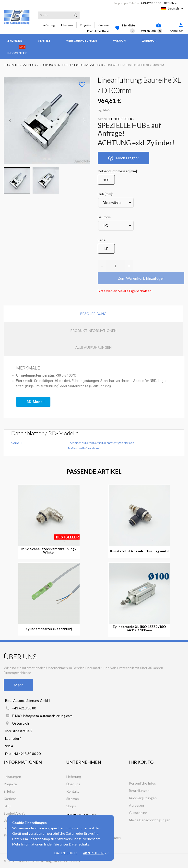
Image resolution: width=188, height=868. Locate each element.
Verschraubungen (82, 41)
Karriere (103, 25)
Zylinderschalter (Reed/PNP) (49, 629)
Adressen (136, 805)
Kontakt (73, 791)
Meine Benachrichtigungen (150, 820)
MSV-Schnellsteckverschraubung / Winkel (49, 551)
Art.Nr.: (103, 119)
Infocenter (17, 51)
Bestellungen (139, 791)
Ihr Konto (141, 762)
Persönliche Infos (142, 783)
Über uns (67, 25)
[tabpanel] (47, 120)
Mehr (18, 685)
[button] (33, 402)
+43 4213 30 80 (151, 3)
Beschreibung (93, 314)
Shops (71, 806)
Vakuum (119, 41)
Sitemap (73, 799)
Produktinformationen (93, 330)
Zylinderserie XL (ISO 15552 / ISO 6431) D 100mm (139, 628)
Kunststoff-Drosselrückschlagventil (139, 551)
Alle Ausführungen (94, 347)
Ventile (44, 41)
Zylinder (15, 41)
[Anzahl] (115, 266)
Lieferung (48, 25)
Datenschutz (66, 853)
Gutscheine (138, 813)
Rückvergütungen (143, 798)
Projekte (85, 25)
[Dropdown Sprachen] (176, 9)
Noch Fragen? (123, 158)
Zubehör (149, 41)
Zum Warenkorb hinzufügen (141, 278)
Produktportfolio (98, 31)
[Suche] (59, 15)
